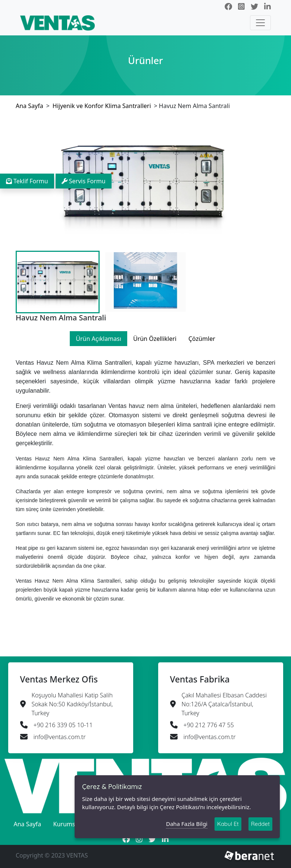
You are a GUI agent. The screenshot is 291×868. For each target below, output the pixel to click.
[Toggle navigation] (260, 23)
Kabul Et (228, 826)
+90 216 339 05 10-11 (63, 725)
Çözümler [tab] (202, 339)
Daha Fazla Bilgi (187, 826)
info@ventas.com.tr (60, 737)
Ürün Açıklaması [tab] (98, 339)
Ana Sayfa (29, 106)
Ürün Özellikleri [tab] (155, 339)
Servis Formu (84, 181)
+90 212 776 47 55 (209, 725)
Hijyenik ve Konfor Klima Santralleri (102, 106)
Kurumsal (67, 824)
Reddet (260, 826)
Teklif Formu (27, 181)
